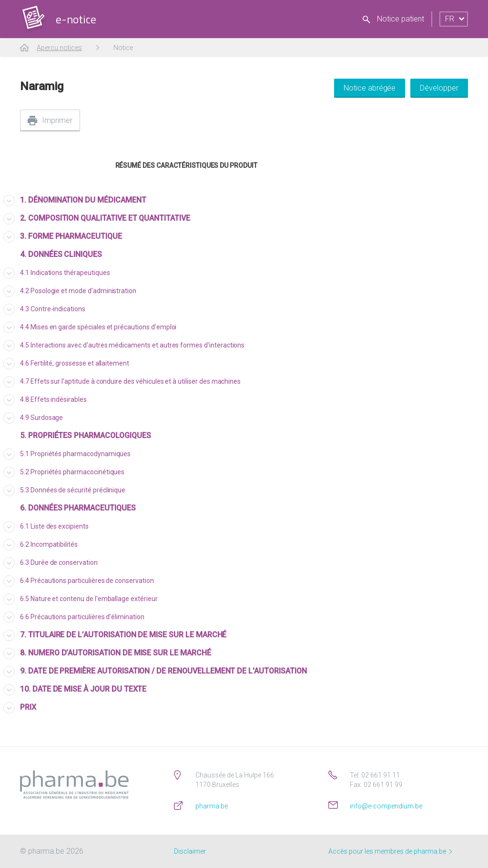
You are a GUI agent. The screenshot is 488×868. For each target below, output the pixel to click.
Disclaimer (190, 851)
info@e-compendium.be (386, 806)
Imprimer (57, 120)
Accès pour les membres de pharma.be (390, 851)
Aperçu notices (59, 48)
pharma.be (212, 806)
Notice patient (393, 19)
